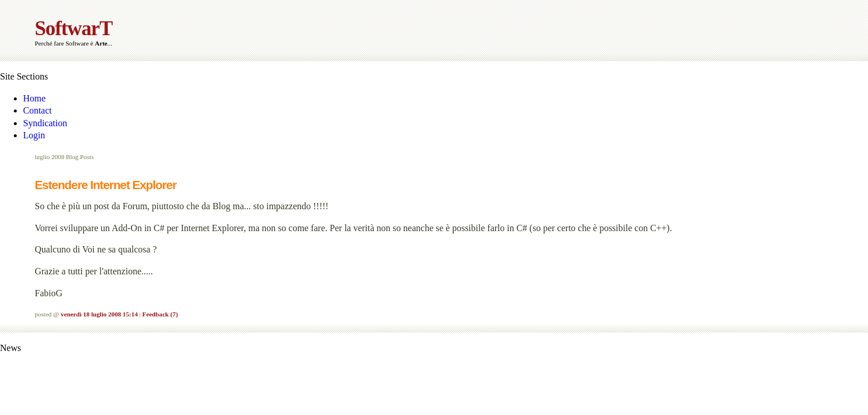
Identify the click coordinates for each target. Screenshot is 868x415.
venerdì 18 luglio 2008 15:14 (99, 314)
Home (34, 98)
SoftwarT (73, 29)
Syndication (45, 123)
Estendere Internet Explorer (105, 185)
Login (34, 135)
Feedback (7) (160, 314)
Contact (37, 110)
